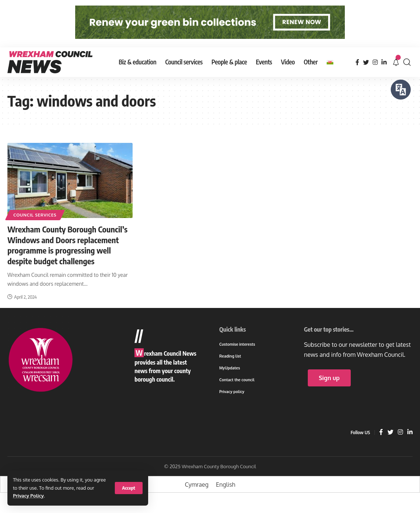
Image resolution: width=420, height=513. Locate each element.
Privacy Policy (28, 496)
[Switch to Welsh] (330, 62)
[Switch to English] (226, 484)
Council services (35, 215)
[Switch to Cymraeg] (197, 484)
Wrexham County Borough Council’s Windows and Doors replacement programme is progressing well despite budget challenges (67, 245)
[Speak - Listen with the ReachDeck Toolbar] (401, 90)
